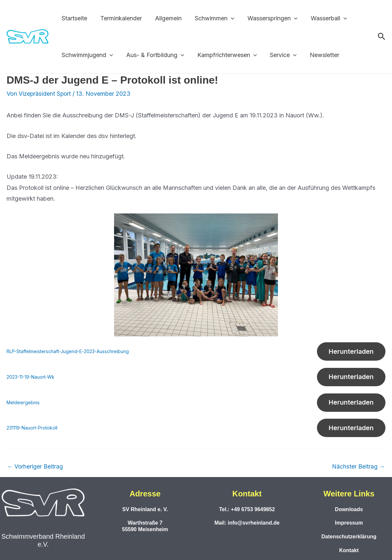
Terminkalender (119, 18)
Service (279, 55)
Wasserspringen (267, 18)
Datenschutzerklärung (349, 537)
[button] (382, 37)
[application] (226, 18)
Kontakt (349, 550)
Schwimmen (210, 18)
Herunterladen (350, 352)
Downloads (349, 509)
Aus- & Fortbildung (153, 55)
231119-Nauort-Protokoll (33, 432)
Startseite (74, 18)
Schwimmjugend (87, 55)
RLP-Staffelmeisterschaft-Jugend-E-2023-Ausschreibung (70, 352)
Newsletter (319, 55)
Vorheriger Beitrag (35, 472)
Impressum (349, 523)
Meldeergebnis (23, 405)
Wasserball (322, 18)
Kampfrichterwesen (224, 55)
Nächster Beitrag (358, 472)
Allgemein (165, 18)
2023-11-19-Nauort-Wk (31, 379)
